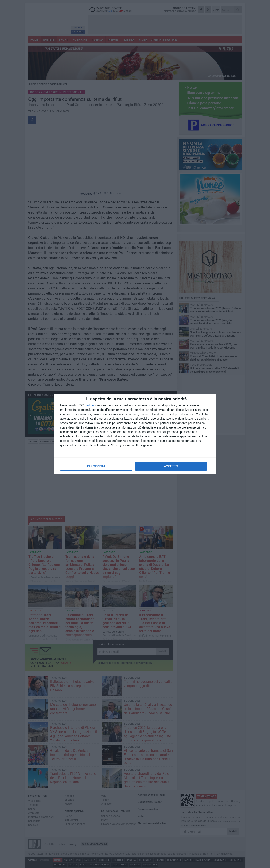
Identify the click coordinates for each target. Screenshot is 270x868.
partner (89, 405)
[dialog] (135, 434)
